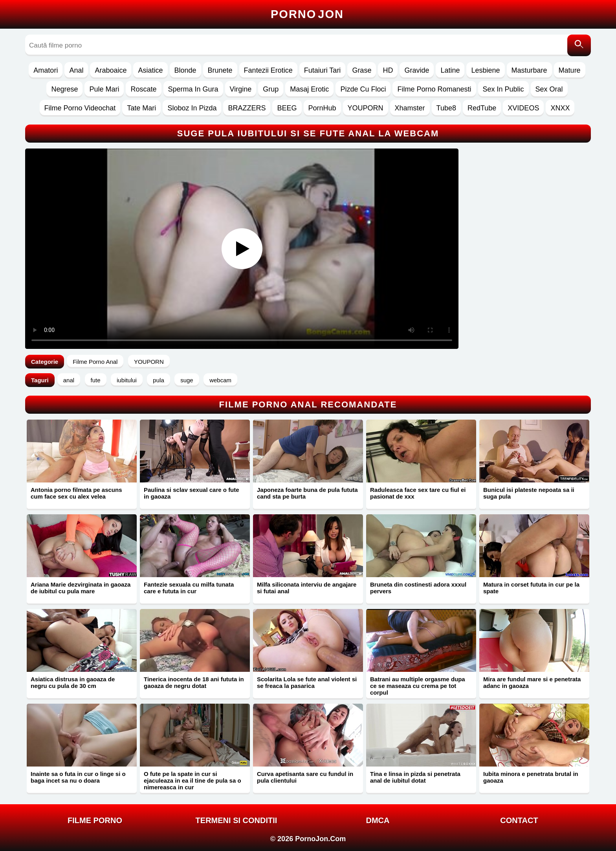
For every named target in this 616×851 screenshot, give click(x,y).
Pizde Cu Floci (363, 89)
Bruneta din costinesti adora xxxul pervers (418, 588)
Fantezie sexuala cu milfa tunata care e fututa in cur (189, 588)
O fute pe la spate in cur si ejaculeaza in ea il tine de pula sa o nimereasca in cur (192, 780)
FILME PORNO (95, 820)
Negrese (64, 89)
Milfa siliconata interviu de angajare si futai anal (307, 588)
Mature (570, 70)
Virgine (241, 89)
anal (69, 380)
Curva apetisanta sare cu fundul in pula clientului (305, 777)
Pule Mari (104, 89)
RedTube (482, 108)
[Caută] (579, 45)
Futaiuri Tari (323, 70)
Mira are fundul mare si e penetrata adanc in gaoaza (532, 682)
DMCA (378, 820)
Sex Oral (549, 89)
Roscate (143, 89)
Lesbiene (485, 70)
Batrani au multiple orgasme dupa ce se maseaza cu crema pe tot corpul (418, 686)
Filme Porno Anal (95, 362)
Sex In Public (503, 89)
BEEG (287, 108)
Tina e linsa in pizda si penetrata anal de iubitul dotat (415, 777)
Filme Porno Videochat (80, 108)
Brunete (220, 70)
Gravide (417, 70)
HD (388, 70)
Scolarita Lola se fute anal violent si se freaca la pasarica (307, 682)
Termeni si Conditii (236, 820)
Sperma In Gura (193, 89)
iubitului (127, 380)
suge (187, 380)
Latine (450, 70)
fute (96, 380)
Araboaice (111, 70)
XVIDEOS (523, 108)
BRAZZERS (247, 108)
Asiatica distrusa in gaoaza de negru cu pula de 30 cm (73, 682)
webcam (220, 380)
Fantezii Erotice (268, 70)
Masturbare (529, 70)
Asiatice (150, 70)
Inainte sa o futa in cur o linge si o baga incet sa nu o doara (78, 777)
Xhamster (410, 108)
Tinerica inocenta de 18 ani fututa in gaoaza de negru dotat (194, 682)
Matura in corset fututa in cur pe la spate (531, 588)
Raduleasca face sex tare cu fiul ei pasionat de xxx (418, 493)
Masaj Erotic (309, 89)
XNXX (560, 108)
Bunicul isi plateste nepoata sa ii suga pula (529, 493)
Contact (519, 820)
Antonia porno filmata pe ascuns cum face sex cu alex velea (76, 493)
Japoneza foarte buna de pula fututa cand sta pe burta (307, 493)
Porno (307, 14)
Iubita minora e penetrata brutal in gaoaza (531, 777)
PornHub (322, 108)
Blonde (185, 70)
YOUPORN (366, 108)
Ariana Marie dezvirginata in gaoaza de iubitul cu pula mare (81, 588)
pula (158, 380)
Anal (76, 70)
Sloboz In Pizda (192, 108)
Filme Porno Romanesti (434, 89)
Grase (362, 70)
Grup (271, 89)
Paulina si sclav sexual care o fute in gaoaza (192, 493)
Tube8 (446, 108)
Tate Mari (141, 108)
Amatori (46, 70)
